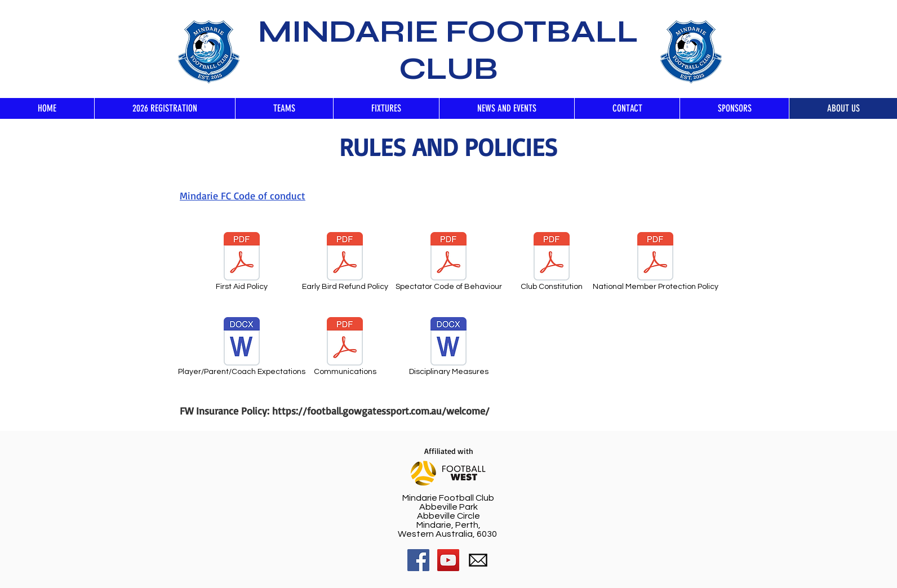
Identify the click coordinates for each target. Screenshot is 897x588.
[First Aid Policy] (242, 263)
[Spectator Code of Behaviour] (448, 263)
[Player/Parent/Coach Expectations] (242, 348)
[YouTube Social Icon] (448, 560)
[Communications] (345, 348)
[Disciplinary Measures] (448, 348)
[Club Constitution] (552, 263)
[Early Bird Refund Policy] (345, 263)
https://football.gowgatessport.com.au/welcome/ (381, 411)
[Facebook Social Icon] (418, 560)
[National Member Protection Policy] (655, 263)
